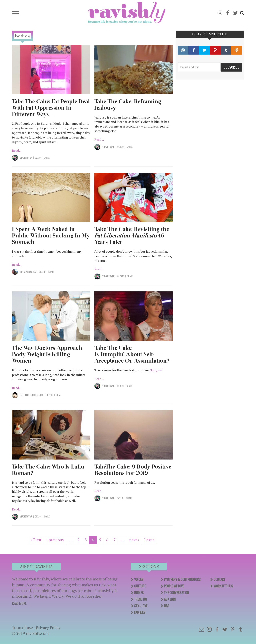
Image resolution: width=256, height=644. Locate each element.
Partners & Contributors (182, 579)
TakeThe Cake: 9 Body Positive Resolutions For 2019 (133, 470)
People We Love (174, 586)
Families (140, 612)
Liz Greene (25, 395)
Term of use (22, 628)
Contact (219, 579)
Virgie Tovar (26, 158)
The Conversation (176, 593)
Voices (139, 579)
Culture (140, 586)
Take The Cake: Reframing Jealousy (128, 105)
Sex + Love (141, 606)
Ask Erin (170, 599)
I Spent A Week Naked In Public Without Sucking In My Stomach (51, 236)
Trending (140, 599)
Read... (17, 151)
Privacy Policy (48, 628)
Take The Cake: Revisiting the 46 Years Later (132, 236)
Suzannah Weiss (28, 272)
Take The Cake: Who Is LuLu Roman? (48, 470)
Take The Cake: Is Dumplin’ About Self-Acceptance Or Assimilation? (132, 354)
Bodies (139, 593)
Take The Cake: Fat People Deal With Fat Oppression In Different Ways (51, 108)
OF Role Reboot (36, 395)
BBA (167, 606)
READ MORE (19, 603)
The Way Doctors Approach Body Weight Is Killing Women (47, 354)
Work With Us (223, 586)
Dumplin (156, 370)
